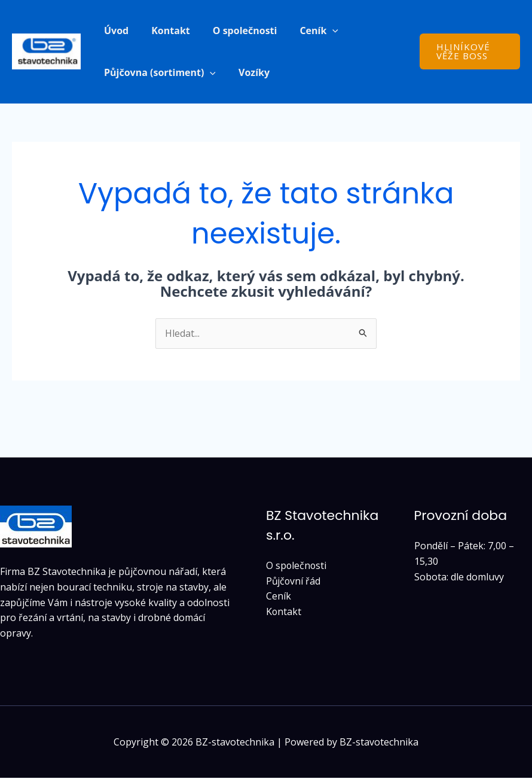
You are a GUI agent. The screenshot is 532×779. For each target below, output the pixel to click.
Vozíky (249, 73)
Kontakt (165, 31)
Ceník (279, 597)
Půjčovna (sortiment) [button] (158, 73)
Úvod (114, 31)
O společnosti (236, 31)
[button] (320, 31)
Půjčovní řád (294, 582)
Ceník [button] (306, 31)
